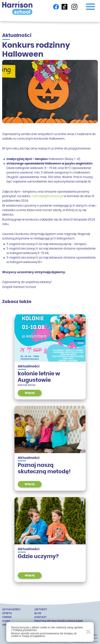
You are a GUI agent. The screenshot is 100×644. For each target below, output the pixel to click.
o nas (6, 621)
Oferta (7, 613)
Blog (38, 613)
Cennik (7, 617)
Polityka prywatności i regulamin (59, 621)
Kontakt (40, 617)
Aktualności (11, 609)
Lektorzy (41, 609)
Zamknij (88, 632)
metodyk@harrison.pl (47, 196)
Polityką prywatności (25, 630)
